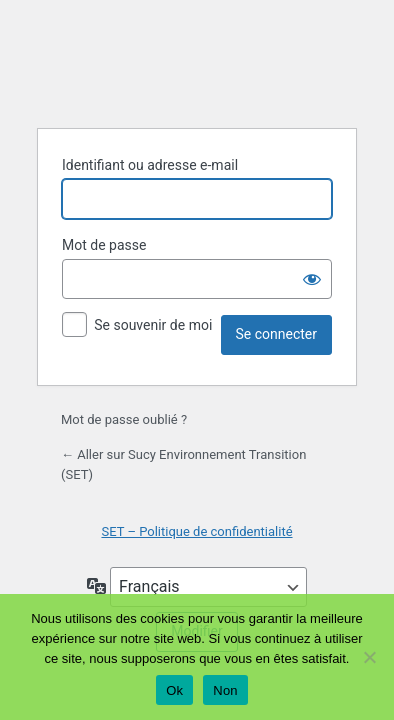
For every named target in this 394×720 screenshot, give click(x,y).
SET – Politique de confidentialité (196, 531)
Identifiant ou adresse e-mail (150, 165)
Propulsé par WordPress (197, 62)
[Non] (369, 657)
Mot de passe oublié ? (124, 419)
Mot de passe (104, 245)
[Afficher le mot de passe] (312, 279)
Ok (174, 690)
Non (225, 690)
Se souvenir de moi (153, 325)
